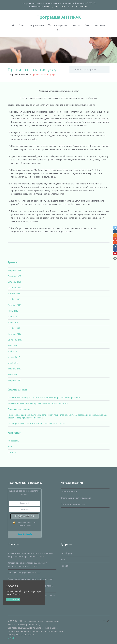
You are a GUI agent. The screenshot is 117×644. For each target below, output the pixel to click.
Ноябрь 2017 (14, 328)
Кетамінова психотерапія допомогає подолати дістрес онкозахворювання (44, 397)
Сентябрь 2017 (15, 340)
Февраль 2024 (14, 270)
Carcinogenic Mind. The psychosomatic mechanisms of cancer (36, 423)
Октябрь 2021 (14, 282)
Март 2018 (13, 322)
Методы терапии (58, 25)
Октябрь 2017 (14, 334)
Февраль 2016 (14, 380)
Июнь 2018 (13, 311)
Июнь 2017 (13, 346)
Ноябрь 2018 (14, 299)
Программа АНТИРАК (58, 17)
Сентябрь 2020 (15, 288)
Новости (12, 452)
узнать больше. (13, 594)
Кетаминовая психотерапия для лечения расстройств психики (38, 403)
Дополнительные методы (73, 504)
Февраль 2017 (14, 369)
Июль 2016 (13, 374)
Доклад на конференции (19, 409)
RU (59, 30)
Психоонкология (69, 492)
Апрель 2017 (14, 357)
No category (13, 441)
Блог (87, 25)
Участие (76, 25)
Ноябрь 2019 (14, 293)
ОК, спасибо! (13, 599)
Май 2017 (12, 351)
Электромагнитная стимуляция (76, 498)
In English (12, 638)
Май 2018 (12, 317)
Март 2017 (13, 363)
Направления (36, 25)
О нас (22, 25)
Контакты (99, 25)
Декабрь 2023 (14, 276)
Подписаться (25, 516)
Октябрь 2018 (14, 305)
